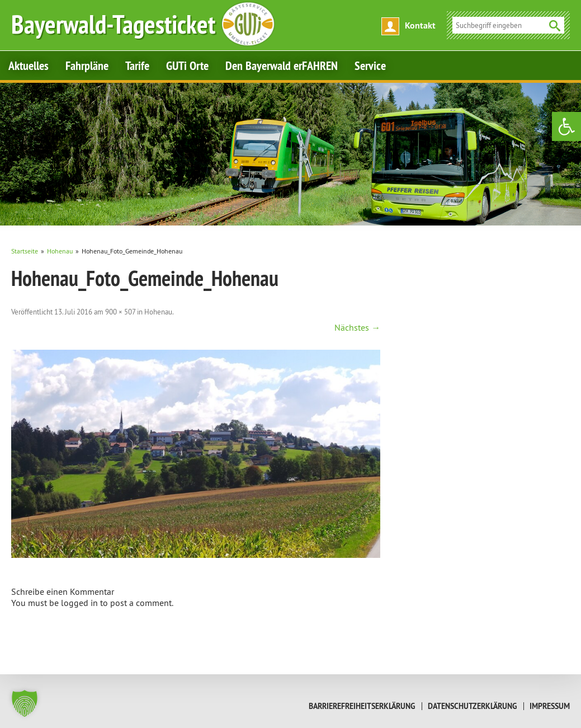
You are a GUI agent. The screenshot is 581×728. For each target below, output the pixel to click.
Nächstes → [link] (357, 327)
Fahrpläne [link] (87, 65)
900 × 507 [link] (120, 312)
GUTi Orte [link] (187, 65)
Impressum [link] (550, 706)
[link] (566, 126)
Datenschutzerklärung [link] (473, 706)
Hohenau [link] (158, 312)
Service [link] (370, 65)
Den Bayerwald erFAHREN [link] (282, 65)
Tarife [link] (137, 65)
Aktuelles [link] (29, 65)
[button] (25, 703)
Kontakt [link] (420, 25)
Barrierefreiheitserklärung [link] (362, 706)
